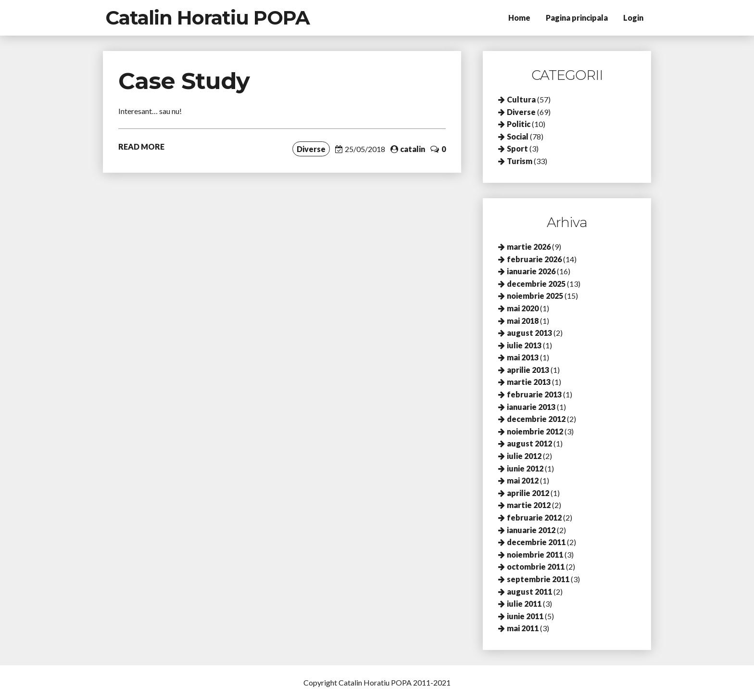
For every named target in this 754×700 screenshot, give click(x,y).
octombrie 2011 (536, 566)
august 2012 (529, 443)
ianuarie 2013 (531, 407)
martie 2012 (529, 505)
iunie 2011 (525, 616)
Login (633, 18)
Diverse (311, 149)
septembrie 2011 (538, 579)
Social (518, 136)
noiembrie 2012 (535, 431)
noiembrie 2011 (535, 554)
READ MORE (141, 146)
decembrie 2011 (536, 542)
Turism (520, 161)
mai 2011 (523, 628)
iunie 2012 (525, 468)
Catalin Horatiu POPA (207, 18)
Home (519, 18)
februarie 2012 (534, 517)
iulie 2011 (524, 604)
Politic (519, 124)
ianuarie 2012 (531, 530)
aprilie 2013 (528, 370)
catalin (413, 149)
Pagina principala (577, 18)
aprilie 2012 (528, 493)
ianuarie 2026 (531, 271)
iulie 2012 (524, 456)
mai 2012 (523, 480)
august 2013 (529, 333)
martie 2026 (529, 247)
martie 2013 (529, 382)
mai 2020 (523, 308)
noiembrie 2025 (535, 296)
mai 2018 (523, 321)
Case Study (184, 81)
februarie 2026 (534, 259)
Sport (517, 148)
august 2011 (529, 592)
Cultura (521, 99)
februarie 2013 (534, 394)
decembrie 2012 (536, 419)
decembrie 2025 (536, 284)
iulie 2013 (524, 345)
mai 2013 (523, 357)
